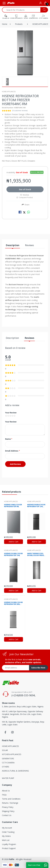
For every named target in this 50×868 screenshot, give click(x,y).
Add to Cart (13, 542)
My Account (7, 828)
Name (9, 439)
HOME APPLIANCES (9, 92)
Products (19, 24)
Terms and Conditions (11, 799)
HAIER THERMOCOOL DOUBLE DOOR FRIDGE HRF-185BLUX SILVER (36, 555)
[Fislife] (11, 3)
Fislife (11, 859)
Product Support (9, 848)
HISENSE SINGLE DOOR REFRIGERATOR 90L (13, 506)
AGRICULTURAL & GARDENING (15, 771)
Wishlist (25, 195)
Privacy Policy (8, 807)
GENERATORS (8, 759)
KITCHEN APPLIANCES (12, 754)
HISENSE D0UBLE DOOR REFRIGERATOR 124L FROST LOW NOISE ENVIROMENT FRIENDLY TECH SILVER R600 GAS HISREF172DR (36, 506)
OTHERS (6, 767)
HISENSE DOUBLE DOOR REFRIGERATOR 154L (13, 555)
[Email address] (16, 668)
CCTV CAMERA (8, 763)
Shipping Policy (8, 811)
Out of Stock (25, 189)
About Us (6, 791)
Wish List (6, 840)
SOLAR (5, 750)
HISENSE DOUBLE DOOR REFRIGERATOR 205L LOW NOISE (13, 603)
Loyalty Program (9, 844)
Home (5, 24)
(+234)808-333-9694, (23, 695)
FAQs (4, 795)
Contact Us (7, 815)
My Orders (6, 836)
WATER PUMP (8, 778)
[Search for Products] (21, 10)
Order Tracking (8, 832)
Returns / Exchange (10, 803)
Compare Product (25, 197)
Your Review (11, 413)
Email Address (13, 451)
